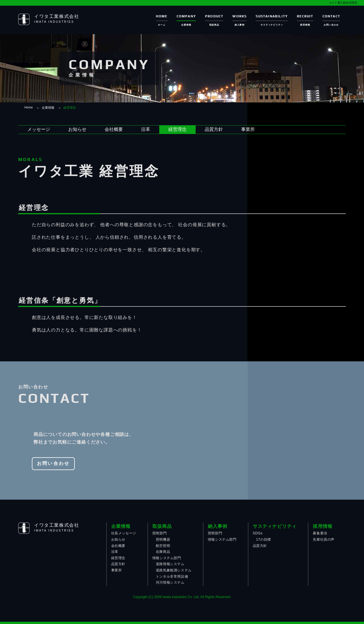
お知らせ (77, 129)
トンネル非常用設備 (172, 576)
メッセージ (39, 129)
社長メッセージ (124, 533)
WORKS (239, 16)
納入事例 (218, 526)
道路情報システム (170, 564)
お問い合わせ (53, 463)
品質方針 (214, 129)
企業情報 (48, 108)
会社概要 (114, 129)
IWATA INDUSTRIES (54, 22)
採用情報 (323, 526)
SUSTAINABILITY (272, 16)
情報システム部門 (167, 558)
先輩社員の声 (324, 539)
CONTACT (331, 16)
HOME (162, 16)
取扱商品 (162, 526)
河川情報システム (170, 582)
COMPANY (186, 16)
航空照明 (163, 546)
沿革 (146, 129)
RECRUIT (305, 16)
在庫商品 (163, 552)
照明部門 (160, 533)
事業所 (248, 129)
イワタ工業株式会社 (57, 16)
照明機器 (163, 539)
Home (29, 107)
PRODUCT (214, 16)
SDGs (258, 533)
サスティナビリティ (275, 526)
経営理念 (177, 129)
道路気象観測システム (174, 570)
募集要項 (320, 533)
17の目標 (264, 539)
